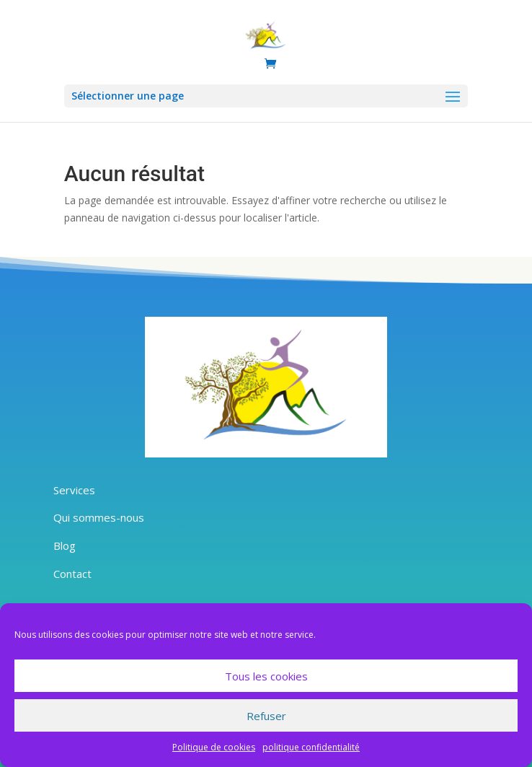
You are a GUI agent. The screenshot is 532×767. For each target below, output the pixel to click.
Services (74, 490)
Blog (65, 545)
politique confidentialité (311, 747)
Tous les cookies (266, 676)
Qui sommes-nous (99, 517)
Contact (72, 574)
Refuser (266, 716)
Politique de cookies (214, 747)
